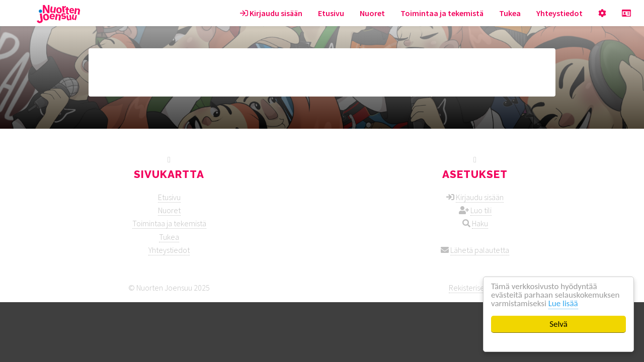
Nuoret (372, 13)
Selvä (558, 324)
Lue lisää (563, 303)
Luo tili (481, 210)
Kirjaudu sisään (271, 13)
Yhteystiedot (559, 13)
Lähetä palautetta (480, 250)
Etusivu (331, 13)
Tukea (510, 13)
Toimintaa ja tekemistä (442, 13)
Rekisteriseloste (475, 288)
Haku (480, 223)
